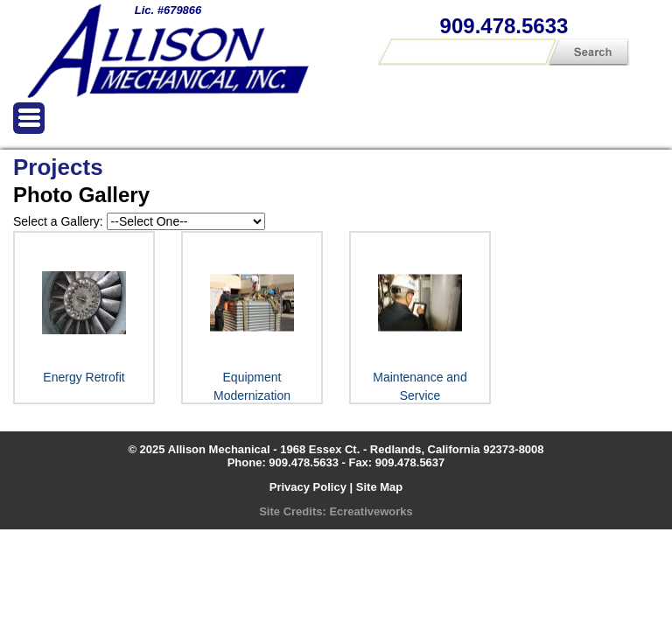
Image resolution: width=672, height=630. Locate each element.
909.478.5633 (504, 26)
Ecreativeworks (371, 511)
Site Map (379, 487)
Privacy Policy (308, 487)
